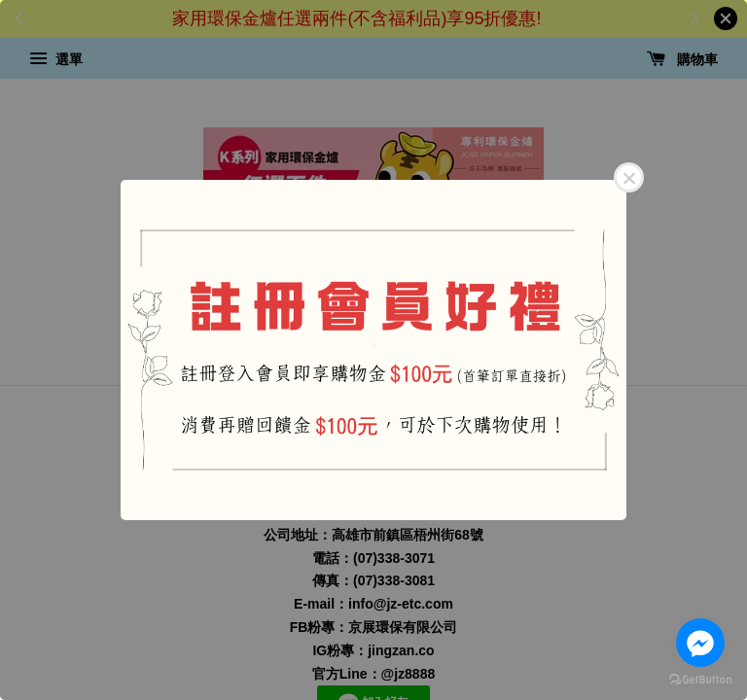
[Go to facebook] (700, 643)
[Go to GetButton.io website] (700, 680)
